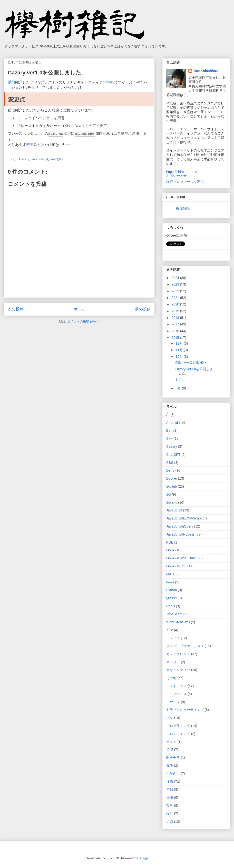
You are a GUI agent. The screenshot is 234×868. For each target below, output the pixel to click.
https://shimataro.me (182, 172)
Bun (169, 430)
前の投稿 (143, 309)
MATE (171, 574)
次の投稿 (16, 309)
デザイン (173, 702)
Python (172, 590)
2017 (176, 324)
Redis (171, 606)
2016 (176, 331)
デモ (30, 144)
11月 (180, 350)
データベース (176, 694)
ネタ (170, 718)
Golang (172, 502)
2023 (176, 284)
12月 (180, 343)
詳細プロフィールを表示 (185, 182)
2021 (176, 298)
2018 (176, 318)
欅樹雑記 (183, 209)
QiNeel (171, 598)
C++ (169, 438)
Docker (172, 478)
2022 (176, 291)
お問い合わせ (176, 176)
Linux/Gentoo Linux (181, 558)
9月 (179, 388)
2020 (176, 304)
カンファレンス (178, 654)
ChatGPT (173, 455)
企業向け (173, 774)
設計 (170, 814)
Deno (170, 470)
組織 (170, 822)
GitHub (172, 486)
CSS (170, 463)
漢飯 (170, 766)
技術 (60, 159)
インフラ (173, 638)
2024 (176, 278)
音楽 (170, 750)
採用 (170, 797)
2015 (176, 338)
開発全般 (173, 758)
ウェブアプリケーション (185, 646)
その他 (171, 678)
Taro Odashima (206, 71)
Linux (170, 550)
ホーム (79, 309)
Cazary (108, 82)
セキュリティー (178, 670)
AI (168, 415)
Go (169, 494)
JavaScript (174, 510)
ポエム (171, 742)
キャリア (173, 662)
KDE (170, 542)
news (170, 582)
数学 (170, 805)
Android (172, 423)
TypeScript (174, 614)
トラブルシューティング (185, 710)
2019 (176, 311)
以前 (11, 82)
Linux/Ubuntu (176, 566)
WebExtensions (178, 622)
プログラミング (178, 726)
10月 (180, 357)
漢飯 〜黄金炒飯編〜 (191, 362)
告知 (170, 789)
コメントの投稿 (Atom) (83, 321)
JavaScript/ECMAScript (184, 518)
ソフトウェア (176, 686)
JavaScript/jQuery (43, 159)
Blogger (144, 858)
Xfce (170, 630)
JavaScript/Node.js (180, 534)
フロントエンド (178, 734)
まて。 (180, 380)
